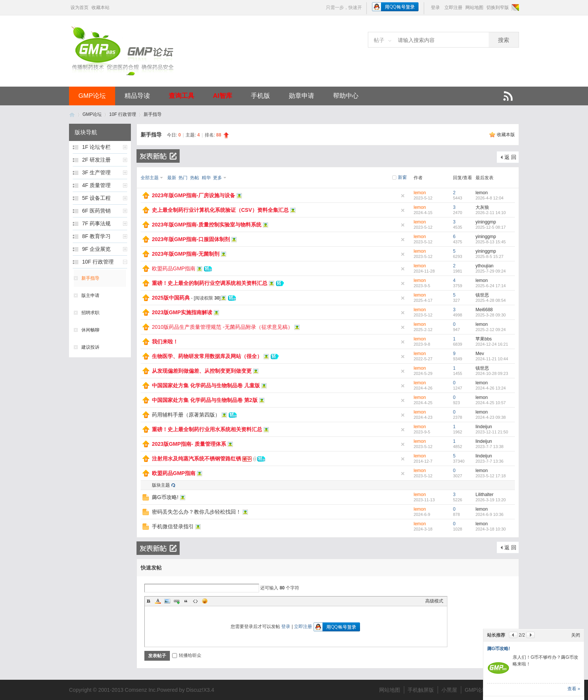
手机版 (260, 96)
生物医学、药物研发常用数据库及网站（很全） (207, 356)
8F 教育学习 (96, 236)
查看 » (574, 689)
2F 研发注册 (96, 160)
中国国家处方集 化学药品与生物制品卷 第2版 (205, 400)
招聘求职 (90, 313)
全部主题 (150, 178)
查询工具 (181, 96)
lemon (420, 193)
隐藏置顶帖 (403, 196)
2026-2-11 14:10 (491, 213)
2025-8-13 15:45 (491, 242)
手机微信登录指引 (173, 526)
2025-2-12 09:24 (491, 330)
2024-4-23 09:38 (491, 417)
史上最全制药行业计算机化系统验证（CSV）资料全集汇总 (220, 210)
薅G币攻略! (165, 497)
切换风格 (515, 7)
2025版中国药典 (171, 298)
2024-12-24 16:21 (492, 344)
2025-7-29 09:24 (491, 271)
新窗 (402, 177)
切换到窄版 (498, 7)
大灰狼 (482, 207)
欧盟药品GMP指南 (174, 268)
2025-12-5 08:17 (491, 227)
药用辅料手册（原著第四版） (186, 415)
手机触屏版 (421, 690)
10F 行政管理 (123, 114)
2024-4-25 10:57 (491, 403)
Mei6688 (484, 310)
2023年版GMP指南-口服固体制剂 (191, 239)
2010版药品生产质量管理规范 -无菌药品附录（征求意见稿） (222, 327)
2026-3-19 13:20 (491, 500)
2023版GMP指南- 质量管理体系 (189, 444)
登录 (435, 7)
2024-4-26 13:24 (491, 388)
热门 (183, 178)
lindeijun (484, 427)
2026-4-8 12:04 (490, 198)
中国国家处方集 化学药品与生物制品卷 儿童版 (206, 385)
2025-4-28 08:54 (491, 300)
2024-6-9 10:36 (490, 514)
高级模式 (434, 601)
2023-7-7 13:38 (490, 447)
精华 (206, 178)
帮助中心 (346, 96)
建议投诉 (90, 347)
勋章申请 (301, 96)
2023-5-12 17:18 (491, 476)
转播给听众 (187, 655)
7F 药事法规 (96, 223)
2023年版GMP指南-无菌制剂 (186, 254)
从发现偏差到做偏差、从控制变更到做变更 (202, 371)
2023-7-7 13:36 (490, 461)
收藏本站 (100, 7)
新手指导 (153, 114)
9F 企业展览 (96, 249)
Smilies (205, 601)
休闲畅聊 (90, 330)
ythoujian (484, 266)
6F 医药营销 (96, 211)
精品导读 (137, 96)
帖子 (379, 40)
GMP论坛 (92, 96)
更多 (217, 178)
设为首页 (79, 7)
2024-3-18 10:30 (491, 529)
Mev (480, 354)
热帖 (195, 178)
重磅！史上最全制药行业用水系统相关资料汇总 (207, 429)
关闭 (576, 635)
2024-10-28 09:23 (492, 373)
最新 (172, 178)
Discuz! (195, 690)
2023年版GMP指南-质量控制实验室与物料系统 (207, 225)
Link (177, 601)
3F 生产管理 (96, 172)
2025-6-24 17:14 (491, 286)
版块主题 (161, 485)
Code (195, 601)
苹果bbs (484, 339)
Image (167, 601)
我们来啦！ (165, 342)
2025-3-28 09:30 (491, 315)
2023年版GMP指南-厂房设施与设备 (193, 195)
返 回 (510, 157)
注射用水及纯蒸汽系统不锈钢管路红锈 (196, 459)
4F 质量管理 (96, 185)
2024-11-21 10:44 (492, 359)
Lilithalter (484, 495)
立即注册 (453, 7)
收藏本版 (506, 135)
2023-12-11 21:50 (492, 432)
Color (158, 601)
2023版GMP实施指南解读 (182, 312)
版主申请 (90, 295)
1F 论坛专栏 (96, 147)
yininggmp (486, 222)
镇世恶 (482, 295)
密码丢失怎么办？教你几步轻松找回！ (196, 512)
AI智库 (223, 96)
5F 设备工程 (96, 198)
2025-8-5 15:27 (490, 256)
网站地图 (474, 7)
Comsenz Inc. (141, 690)
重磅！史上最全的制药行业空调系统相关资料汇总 (210, 283)
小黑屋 (449, 690)
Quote (186, 601)
